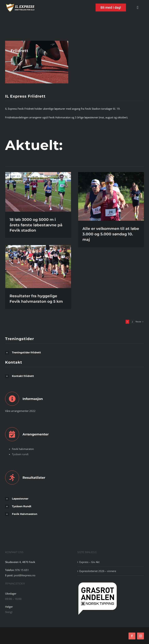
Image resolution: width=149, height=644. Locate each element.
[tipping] (98, 583)
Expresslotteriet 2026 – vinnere (98, 571)
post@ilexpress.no (25, 575)
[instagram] (140, 636)
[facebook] (132, 636)
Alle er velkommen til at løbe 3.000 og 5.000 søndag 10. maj (111, 234)
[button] (74, 352)
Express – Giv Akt (89, 562)
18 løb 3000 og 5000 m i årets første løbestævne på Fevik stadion (36, 225)
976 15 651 (22, 570)
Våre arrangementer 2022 (20, 411)
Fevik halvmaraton (23, 449)
